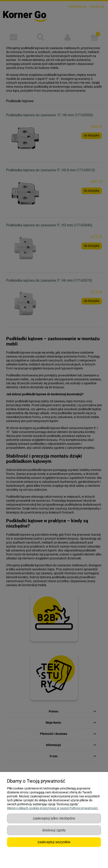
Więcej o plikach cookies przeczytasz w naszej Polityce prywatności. (53, 808)
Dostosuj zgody (54, 830)
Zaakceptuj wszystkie (54, 842)
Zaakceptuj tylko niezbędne (54, 818)
